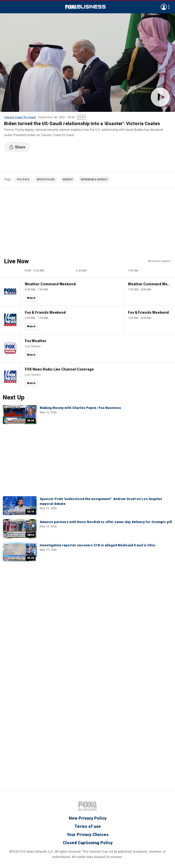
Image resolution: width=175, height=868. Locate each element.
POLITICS (23, 180)
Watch (31, 298)
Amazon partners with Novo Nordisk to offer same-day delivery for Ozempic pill (106, 522)
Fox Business (85, 7)
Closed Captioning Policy (88, 843)
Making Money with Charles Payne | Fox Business (80, 408)
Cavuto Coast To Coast (20, 117)
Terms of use (88, 826)
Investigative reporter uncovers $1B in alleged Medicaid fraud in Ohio (97, 545)
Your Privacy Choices (88, 835)
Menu (7, 7)
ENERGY (68, 180)
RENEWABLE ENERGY (94, 180)
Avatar (164, 7)
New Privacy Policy (88, 818)
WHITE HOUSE (46, 180)
